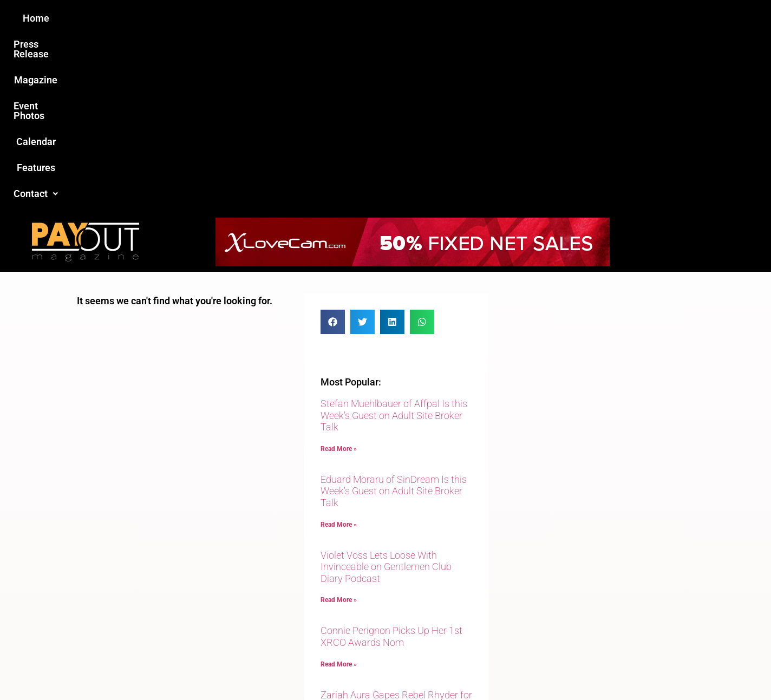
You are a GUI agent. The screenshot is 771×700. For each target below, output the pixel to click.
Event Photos (390, 18)
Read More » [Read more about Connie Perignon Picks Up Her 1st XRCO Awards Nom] (339, 489)
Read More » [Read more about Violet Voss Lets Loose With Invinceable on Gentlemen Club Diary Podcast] (339, 424)
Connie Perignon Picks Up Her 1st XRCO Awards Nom (391, 461)
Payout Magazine (260, 668)
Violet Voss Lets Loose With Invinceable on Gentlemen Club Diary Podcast (386, 391)
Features (510, 18)
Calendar (455, 18)
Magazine (324, 18)
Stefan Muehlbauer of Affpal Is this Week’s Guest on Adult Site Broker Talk (394, 240)
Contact (568, 18)
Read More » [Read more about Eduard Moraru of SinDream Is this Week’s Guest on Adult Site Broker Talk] (339, 349)
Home (194, 18)
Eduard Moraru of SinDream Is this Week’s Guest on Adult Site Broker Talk (394, 316)
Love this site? (220, 610)
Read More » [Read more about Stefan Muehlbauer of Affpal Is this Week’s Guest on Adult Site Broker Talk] (339, 273)
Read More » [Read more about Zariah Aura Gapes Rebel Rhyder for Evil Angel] (339, 553)
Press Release (255, 18)
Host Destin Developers (621, 668)
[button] (568, 18)
